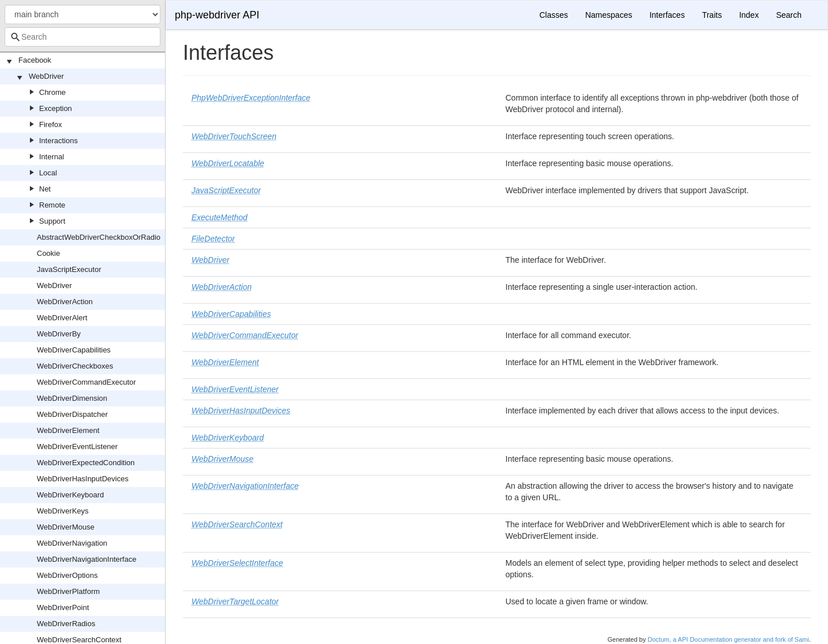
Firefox (51, 124)
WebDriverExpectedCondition (86, 463)
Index (749, 15)
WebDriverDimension (72, 398)
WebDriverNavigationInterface (87, 559)
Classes (554, 15)
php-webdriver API (217, 15)
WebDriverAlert (62, 318)
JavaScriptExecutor (69, 269)
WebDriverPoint (63, 607)
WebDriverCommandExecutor (86, 382)
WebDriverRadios (66, 624)
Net (45, 189)
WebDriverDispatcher (72, 414)
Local (48, 173)
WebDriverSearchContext (79, 640)
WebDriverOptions (67, 575)
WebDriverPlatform (68, 591)
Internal (51, 157)
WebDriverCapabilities (74, 350)
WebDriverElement (68, 430)
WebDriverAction (65, 302)
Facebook (35, 60)
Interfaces (667, 15)
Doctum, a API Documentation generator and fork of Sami (728, 639)
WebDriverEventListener (77, 446)
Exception (55, 108)
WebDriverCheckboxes (75, 366)
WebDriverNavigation (72, 543)
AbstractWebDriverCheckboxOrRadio (99, 237)
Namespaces (609, 15)
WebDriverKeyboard (70, 495)
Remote (52, 205)
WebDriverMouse (66, 527)
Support (52, 221)
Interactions (58, 141)
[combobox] (83, 37)
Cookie (48, 253)
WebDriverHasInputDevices (83, 479)
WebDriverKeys (63, 511)
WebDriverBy (59, 334)
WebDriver (46, 76)
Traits (712, 15)
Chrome (52, 92)
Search (789, 15)
